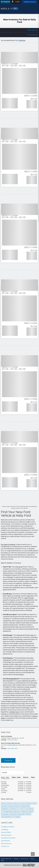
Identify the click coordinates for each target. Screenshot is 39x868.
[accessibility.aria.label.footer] (29, 865)
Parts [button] (33, 777)
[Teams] (13, 773)
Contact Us (8, 760)
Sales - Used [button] (16, 777)
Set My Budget (31, 35)
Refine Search (31, 30)
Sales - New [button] (5, 777)
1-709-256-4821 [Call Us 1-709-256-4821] (12, 740)
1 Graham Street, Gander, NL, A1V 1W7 (13, 738)
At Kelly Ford (14, 712)
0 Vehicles (22, 41)
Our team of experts (8, 545)
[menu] (35, 9)
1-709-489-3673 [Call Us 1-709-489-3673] (12, 749)
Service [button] (26, 777)
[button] (5, 2)
